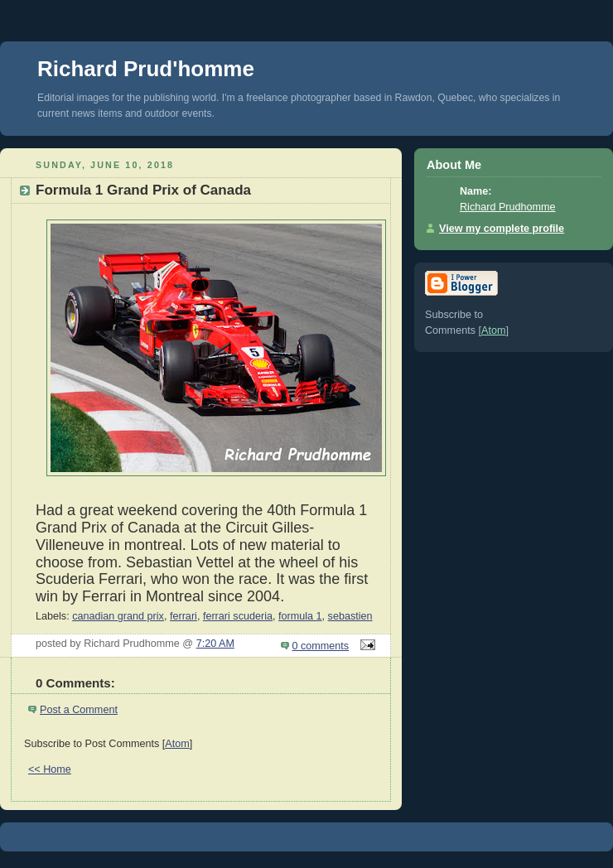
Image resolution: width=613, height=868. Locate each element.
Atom (177, 744)
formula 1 (300, 616)
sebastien (350, 616)
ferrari (183, 616)
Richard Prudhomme (508, 207)
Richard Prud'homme (146, 69)
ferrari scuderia (238, 616)
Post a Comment (79, 710)
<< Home (50, 769)
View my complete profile (502, 229)
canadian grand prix (118, 616)
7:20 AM (215, 644)
